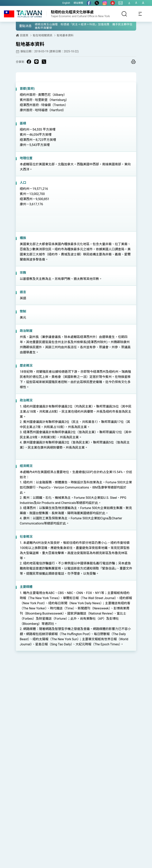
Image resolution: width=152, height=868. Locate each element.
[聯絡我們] (121, 3)
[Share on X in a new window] (44, 62)
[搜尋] (124, 14)
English (66, 3)
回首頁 (24, 35)
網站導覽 (78, 3)
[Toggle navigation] (140, 14)
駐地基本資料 (65, 35)
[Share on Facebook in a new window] (29, 62)
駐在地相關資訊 (43, 35)
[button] (22, 26)
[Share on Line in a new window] (36, 62)
